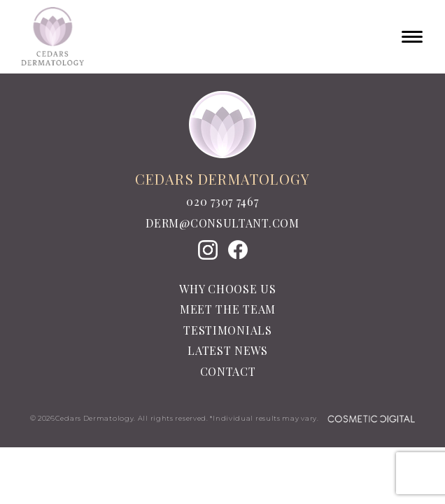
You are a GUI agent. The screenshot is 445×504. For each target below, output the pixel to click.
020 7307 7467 (222, 202)
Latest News (228, 350)
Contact (228, 371)
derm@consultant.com (222, 223)
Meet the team (228, 309)
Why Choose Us (227, 289)
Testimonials (227, 330)
